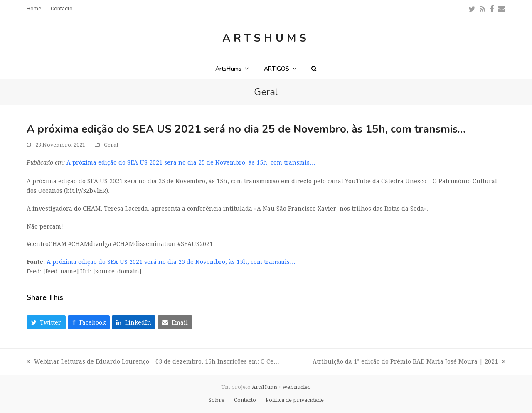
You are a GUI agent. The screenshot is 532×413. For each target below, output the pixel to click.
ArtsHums (266, 38)
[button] (314, 69)
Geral (111, 145)
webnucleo (297, 387)
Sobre (217, 400)
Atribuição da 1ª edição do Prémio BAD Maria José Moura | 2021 (409, 362)
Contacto (245, 400)
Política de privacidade (295, 400)
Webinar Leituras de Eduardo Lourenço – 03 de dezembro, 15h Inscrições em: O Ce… (153, 362)
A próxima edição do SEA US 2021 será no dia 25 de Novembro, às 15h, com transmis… (191, 162)
